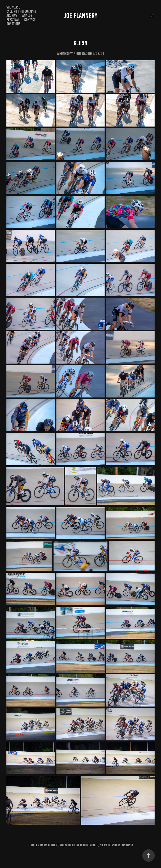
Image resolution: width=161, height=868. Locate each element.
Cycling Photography (21, 11)
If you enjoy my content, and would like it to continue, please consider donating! (80, 845)
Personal (13, 20)
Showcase (13, 7)
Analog (27, 16)
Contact (30, 20)
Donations (13, 24)
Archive (12, 16)
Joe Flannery (81, 16)
